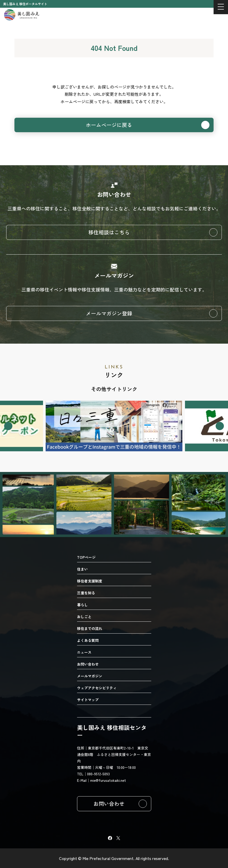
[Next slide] (220, 426)
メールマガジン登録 (109, 313)
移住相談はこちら (109, 232)
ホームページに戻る (109, 125)
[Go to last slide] (8, 426)
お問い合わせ (109, 804)
